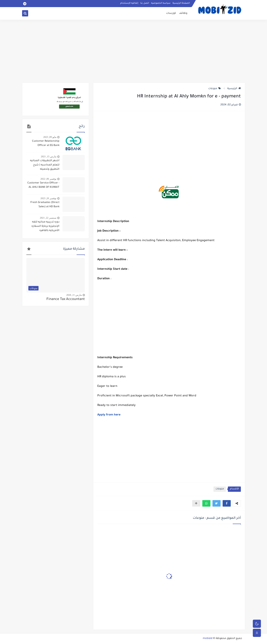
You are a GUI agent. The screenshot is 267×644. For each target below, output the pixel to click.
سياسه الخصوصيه (161, 3)
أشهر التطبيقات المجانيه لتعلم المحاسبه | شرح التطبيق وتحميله (45, 165)
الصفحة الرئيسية (181, 3)
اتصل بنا (145, 3)
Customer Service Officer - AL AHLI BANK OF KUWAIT (43, 185)
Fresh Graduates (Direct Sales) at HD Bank (45, 205)
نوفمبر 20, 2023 (48, 198)
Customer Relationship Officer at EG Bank (46, 143)
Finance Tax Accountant (66, 299)
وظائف (183, 13)
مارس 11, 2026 (74, 295)
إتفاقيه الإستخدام (129, 3)
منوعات (215, 89)
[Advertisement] (134, 51)
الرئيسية (234, 89)
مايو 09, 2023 (50, 137)
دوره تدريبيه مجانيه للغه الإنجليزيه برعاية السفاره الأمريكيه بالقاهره (45, 226)
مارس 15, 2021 (49, 156)
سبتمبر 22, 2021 (48, 218)
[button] (227, 503)
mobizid (208, 639)
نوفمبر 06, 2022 (48, 179)
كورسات (171, 13)
